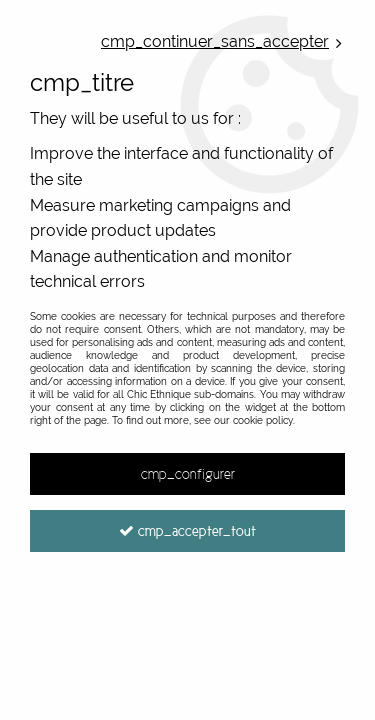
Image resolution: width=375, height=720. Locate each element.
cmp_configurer (188, 474)
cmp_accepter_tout (187, 531)
